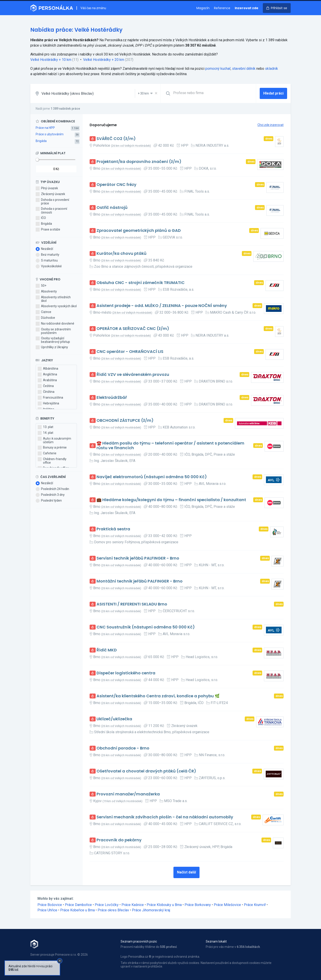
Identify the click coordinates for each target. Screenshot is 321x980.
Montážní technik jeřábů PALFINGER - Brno (140, 581)
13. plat (45, 427)
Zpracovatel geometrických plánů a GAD (139, 231)
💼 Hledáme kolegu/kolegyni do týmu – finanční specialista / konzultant (171, 500)
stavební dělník (244, 69)
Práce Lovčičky (107, 905)
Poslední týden (49, 501)
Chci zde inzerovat (271, 125)
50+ (41, 286)
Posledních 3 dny (50, 495)
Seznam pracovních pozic (139, 941)
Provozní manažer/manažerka (128, 794)
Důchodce (45, 318)
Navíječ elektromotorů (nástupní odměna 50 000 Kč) (152, 477)
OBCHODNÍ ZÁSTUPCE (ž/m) (125, 421)
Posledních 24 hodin (52, 489)
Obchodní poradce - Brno (123, 748)
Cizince (43, 312)
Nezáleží (44, 249)
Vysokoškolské (49, 266)
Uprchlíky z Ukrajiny (52, 347)
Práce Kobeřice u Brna (77, 910)
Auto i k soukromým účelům (54, 440)
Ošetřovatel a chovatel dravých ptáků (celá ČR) (146, 771)
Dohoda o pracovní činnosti (51, 210)
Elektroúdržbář (112, 398)
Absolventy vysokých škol (56, 306)
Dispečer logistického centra (126, 673)
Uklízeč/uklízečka (114, 719)
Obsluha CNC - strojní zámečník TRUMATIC (141, 283)
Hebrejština (48, 404)
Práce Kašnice (133, 905)
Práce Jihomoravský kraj (151, 910)
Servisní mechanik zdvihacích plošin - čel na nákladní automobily (165, 817)
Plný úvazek (47, 188)
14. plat (45, 433)
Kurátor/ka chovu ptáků (121, 254)
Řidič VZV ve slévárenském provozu (133, 375)
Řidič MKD (107, 650)
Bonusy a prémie (52, 448)
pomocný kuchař (218, 69)
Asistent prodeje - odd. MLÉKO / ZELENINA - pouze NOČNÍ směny (162, 306)
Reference (222, 8)
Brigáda (41, 141)
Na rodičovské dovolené (55, 324)
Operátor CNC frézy (116, 185)
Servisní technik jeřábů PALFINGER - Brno (138, 558)
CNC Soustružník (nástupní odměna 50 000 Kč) (146, 627)
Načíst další (186, 872)
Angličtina (47, 375)
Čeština (46, 386)
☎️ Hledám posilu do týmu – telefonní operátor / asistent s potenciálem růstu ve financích (170, 446)
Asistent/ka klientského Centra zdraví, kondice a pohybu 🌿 (158, 696)
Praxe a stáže (48, 230)
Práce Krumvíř (255, 905)
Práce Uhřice (47, 910)
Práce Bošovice (50, 905)
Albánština (48, 369)
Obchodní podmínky (44, 962)
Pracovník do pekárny (119, 840)
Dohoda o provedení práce (52, 202)
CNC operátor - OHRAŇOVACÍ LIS (130, 352)
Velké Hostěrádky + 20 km (104, 60)
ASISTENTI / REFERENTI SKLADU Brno (132, 604)
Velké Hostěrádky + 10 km (51, 60)
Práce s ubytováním (50, 134)
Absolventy (46, 292)
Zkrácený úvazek (50, 194)
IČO (41, 218)
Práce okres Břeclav (113, 910)
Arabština (47, 380)
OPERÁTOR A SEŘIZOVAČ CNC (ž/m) (133, 329)
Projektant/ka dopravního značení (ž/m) (139, 162)
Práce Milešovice (227, 905)
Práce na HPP (45, 128)
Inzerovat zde (247, 8)
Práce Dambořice (78, 905)
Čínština (46, 392)
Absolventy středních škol (53, 299)
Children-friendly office (52, 461)
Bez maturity (47, 255)
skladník (272, 69)
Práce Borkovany (198, 905)
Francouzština (50, 398)
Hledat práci (273, 93)
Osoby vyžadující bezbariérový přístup (53, 340)
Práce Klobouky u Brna (164, 905)
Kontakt (36, 967)
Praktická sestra (113, 529)
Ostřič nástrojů (112, 208)
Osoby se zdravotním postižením (53, 331)
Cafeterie (47, 453)
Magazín (203, 8)
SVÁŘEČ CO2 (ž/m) (116, 139)
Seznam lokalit (216, 941)
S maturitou (47, 261)
